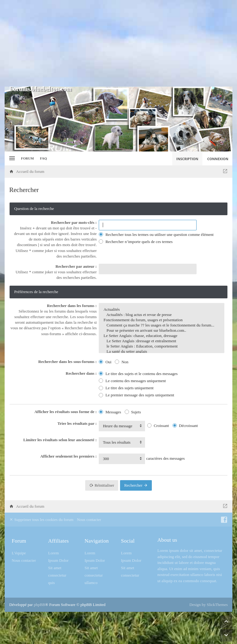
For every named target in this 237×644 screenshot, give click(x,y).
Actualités (162, 310)
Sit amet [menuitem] (55, 568)
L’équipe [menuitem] (19, 553)
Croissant (158, 426)
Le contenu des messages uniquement (132, 381)
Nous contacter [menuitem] (89, 520)
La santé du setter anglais (162, 352)
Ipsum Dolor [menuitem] (58, 560)
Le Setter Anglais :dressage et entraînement (162, 341)
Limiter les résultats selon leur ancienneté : (60, 440)
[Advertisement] (118, 43)
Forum (27, 158)
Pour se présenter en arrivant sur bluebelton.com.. (162, 331)
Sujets (133, 412)
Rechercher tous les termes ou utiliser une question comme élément (156, 235)
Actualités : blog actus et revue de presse (162, 315)
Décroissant (185, 426)
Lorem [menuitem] (54, 553)
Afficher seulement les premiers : (68, 456)
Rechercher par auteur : (76, 266)
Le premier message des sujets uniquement (136, 395)
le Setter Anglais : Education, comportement (162, 346)
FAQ (44, 158)
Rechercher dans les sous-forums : (67, 362)
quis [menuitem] (52, 583)
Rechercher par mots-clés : (74, 222)
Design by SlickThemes (209, 605)
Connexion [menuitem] (218, 159)
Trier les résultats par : (77, 423)
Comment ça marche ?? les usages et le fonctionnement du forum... (162, 325)
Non (122, 362)
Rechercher (136, 485)
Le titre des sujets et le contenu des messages (138, 374)
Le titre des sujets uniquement (126, 388)
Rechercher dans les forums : (72, 306)
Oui (105, 362)
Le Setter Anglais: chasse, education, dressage (162, 336)
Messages (110, 412)
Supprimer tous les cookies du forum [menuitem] (41, 520)
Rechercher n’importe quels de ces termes (136, 242)
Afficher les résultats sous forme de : (65, 412)
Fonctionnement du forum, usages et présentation (162, 320)
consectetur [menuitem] (57, 575)
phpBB (39, 605)
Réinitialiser (102, 485)
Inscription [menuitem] (187, 159)
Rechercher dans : (81, 373)
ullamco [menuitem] (91, 583)
